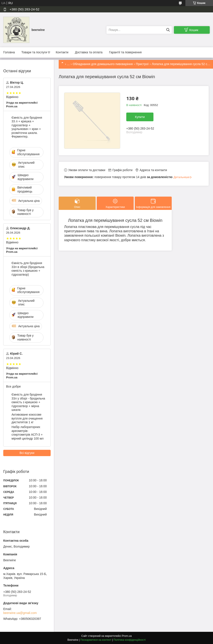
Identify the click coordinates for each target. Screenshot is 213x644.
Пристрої (142, 64)
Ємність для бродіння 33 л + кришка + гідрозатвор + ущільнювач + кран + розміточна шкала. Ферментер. (27, 127)
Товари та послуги (34, 52)
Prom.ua (127, 636)
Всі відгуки (27, 453)
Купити (140, 117)
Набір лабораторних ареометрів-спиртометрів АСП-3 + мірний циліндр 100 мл (28, 433)
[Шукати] (168, 30)
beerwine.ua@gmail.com (20, 613)
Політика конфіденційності (130, 640)
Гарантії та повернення (125, 52)
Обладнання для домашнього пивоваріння (103, 64)
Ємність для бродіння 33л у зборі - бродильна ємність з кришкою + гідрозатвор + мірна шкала (28, 402)
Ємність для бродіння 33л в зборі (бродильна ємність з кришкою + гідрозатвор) (28, 269)
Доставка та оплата (89, 52)
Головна (9, 52)
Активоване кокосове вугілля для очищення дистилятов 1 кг (27, 418)
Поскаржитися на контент (96, 640)
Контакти (62, 52)
